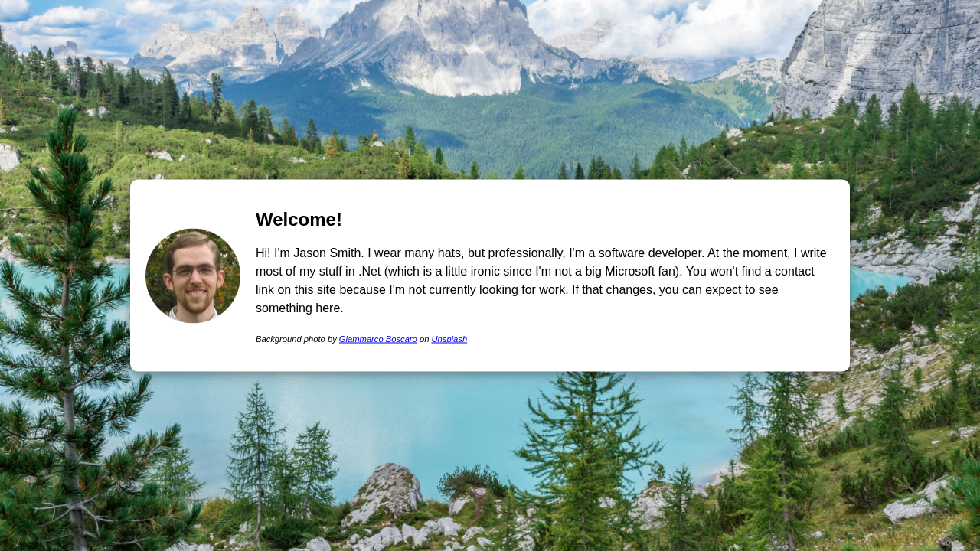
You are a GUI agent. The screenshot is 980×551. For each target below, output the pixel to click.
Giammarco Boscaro (378, 338)
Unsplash (449, 338)
